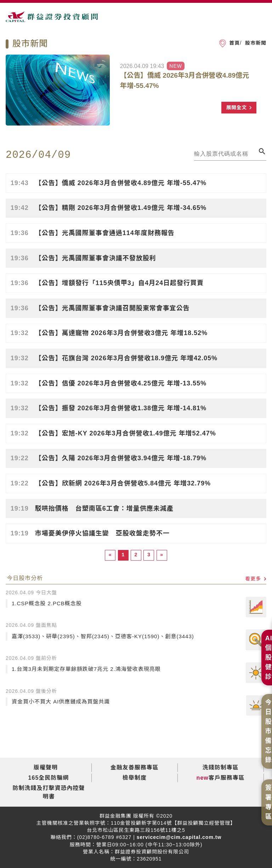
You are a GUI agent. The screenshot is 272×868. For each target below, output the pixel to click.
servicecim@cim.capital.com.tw (178, 837)
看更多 (256, 579)
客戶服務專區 (227, 778)
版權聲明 (46, 767)
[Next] (162, 555)
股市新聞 (255, 43)
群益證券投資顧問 (52, 20)
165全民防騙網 (49, 778)
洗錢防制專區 (221, 767)
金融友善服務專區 (135, 767)
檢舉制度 (135, 778)
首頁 (234, 43)
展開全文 (239, 107)
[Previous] (110, 555)
